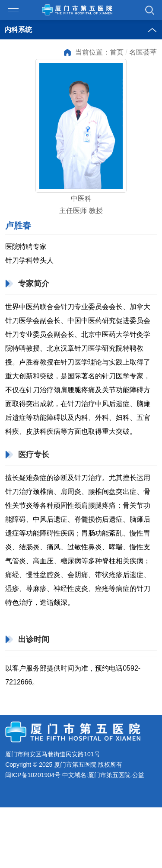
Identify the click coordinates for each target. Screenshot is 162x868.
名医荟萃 (143, 52)
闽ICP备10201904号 (33, 775)
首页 (117, 52)
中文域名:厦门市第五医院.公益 (103, 775)
